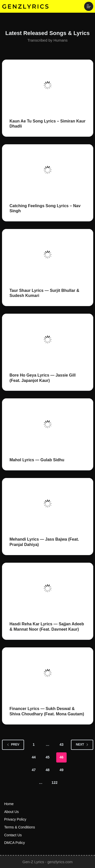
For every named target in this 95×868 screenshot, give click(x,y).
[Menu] (89, 6)
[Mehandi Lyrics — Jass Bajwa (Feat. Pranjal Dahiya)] (48, 504)
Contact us (13, 835)
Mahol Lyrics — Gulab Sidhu (37, 460)
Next (82, 745)
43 (62, 745)
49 (62, 770)
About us (12, 812)
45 (48, 757)
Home (9, 804)
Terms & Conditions (20, 827)
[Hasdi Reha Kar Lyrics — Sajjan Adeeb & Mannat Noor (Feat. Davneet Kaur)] (48, 588)
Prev (13, 745)
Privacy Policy (15, 819)
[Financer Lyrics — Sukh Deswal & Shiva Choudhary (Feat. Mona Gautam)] (48, 673)
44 (34, 757)
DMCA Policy (15, 843)
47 (34, 770)
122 (55, 783)
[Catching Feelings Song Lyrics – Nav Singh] (48, 170)
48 (48, 770)
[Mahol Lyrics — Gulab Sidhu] (48, 424)
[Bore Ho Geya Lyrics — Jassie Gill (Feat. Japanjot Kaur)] (48, 339)
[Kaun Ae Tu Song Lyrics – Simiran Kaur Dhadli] (48, 85)
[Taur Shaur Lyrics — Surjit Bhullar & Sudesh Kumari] (48, 255)
